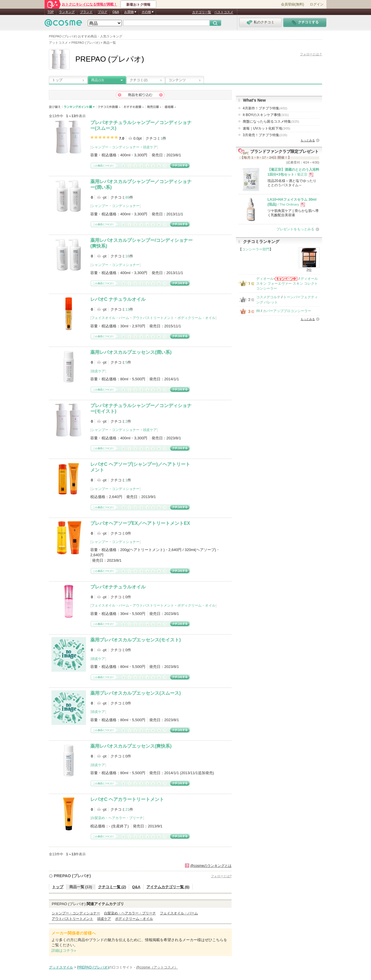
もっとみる (308, 140)
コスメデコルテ (268, 297)
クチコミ (139, 80)
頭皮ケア (150, 147)
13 (127, 309)
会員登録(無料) (292, 4)
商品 (97, 80)
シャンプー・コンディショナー (115, 147)
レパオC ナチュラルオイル (118, 299)
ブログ (103, 12)
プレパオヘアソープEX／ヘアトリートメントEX (140, 523)
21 (127, 809)
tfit (258, 311)
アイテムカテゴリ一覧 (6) (168, 887)
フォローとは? (221, 876)
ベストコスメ (224, 12)
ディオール (265, 279)
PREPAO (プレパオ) (72, 876)
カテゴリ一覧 (202, 12)
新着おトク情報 (138, 5)
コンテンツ (177, 80)
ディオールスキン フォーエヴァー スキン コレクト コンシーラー (287, 284)
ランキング (67, 12)
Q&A (116, 12)
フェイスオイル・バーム (110, 318)
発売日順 (154, 107)
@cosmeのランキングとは (211, 866)
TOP (51, 12)
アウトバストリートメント (153, 318)
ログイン (317, 4)
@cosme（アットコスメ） (157, 967)
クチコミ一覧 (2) (112, 887)
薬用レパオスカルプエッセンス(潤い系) (131, 352)
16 (127, 256)
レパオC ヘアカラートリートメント (127, 799)
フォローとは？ (311, 54)
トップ (57, 80)
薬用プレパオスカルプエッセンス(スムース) (136, 693)
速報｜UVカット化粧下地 (266, 128)
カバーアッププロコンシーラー (287, 311)
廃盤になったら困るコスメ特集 (271, 121)
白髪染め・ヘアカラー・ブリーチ (117, 818)
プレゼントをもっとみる (295, 229)
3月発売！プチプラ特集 (265, 135)
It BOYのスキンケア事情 (266, 115)
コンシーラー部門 (256, 249)
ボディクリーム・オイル (196, 318)
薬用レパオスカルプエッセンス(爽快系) (131, 746)
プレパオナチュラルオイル (118, 587)
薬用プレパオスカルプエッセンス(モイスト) (136, 640)
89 (127, 197)
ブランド (86, 12)
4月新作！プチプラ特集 (265, 108)
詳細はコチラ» (64, 950)
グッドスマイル (61, 967)
